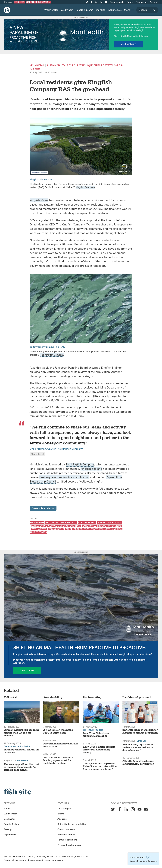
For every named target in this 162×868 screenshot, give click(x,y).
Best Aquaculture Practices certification (64, 477)
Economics (55, 529)
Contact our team (66, 829)
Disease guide (117, 2)
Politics (84, 529)
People (67, 529)
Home (7, 809)
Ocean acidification (38, 2)
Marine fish (37, 523)
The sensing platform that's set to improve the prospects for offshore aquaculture (22, 767)
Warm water (51, 10)
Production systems (110, 523)
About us (62, 819)
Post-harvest (38, 529)
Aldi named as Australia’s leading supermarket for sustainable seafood (58, 760)
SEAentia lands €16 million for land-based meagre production (140, 731)
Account (154, 2)
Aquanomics (115, 10)
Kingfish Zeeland (91, 469)
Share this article (43, 508)
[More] (129, 10)
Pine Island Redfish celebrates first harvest (61, 745)
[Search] (147, 10)
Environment (69, 523)
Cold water (67, 10)
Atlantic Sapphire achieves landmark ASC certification (138, 763)
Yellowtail (37, 65)
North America (113, 529)
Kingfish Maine (39, 200)
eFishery (19, 2)
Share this (37, 454)
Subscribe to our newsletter (72, 824)
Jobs (75, 529)
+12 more (35, 69)
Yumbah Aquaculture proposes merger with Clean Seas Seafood (21, 733)
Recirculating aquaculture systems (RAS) (95, 65)
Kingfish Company (85, 187)
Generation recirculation (17, 747)
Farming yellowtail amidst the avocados (21, 751)
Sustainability (56, 65)
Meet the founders (93, 730)
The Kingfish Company (52, 355)
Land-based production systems (102, 526)
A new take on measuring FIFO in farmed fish (58, 731)
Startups (101, 10)
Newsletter (142, 2)
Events (130, 2)
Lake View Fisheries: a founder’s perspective (96, 735)
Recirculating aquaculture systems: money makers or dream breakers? (138, 747)
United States (38, 532)
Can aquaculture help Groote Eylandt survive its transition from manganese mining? (100, 766)
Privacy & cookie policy (69, 845)
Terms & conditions (67, 840)
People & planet (84, 10)
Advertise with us (66, 835)
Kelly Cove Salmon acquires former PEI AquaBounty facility (99, 750)
